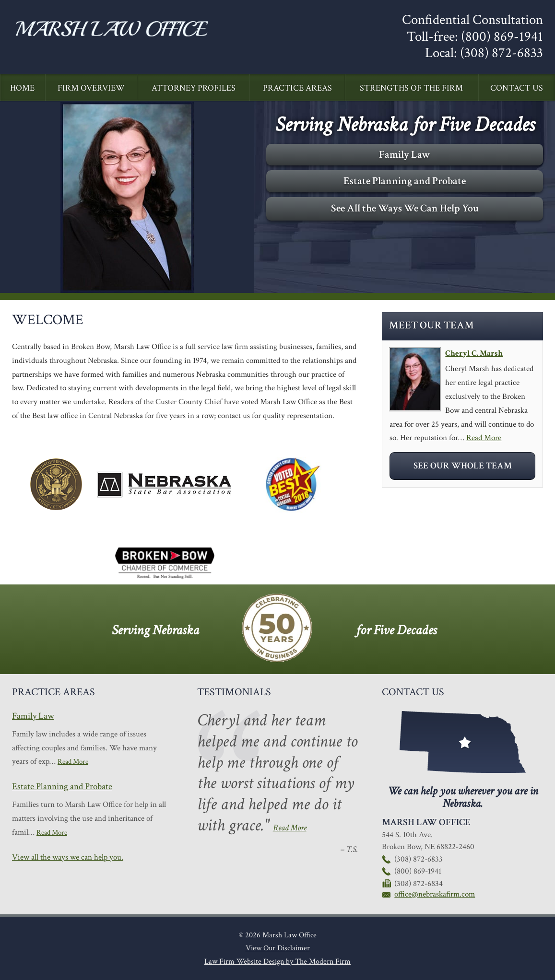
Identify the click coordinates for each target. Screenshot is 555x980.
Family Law (405, 155)
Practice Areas (297, 88)
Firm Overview (91, 88)
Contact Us (517, 88)
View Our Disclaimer (278, 948)
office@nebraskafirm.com (435, 894)
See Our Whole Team (463, 466)
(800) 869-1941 (502, 37)
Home (22, 88)
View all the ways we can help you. (68, 857)
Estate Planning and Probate (405, 181)
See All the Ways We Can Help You (405, 208)
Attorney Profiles (194, 88)
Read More (484, 438)
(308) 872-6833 (502, 53)
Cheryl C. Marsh (474, 353)
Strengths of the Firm (411, 88)
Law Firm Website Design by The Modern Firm (277, 962)
